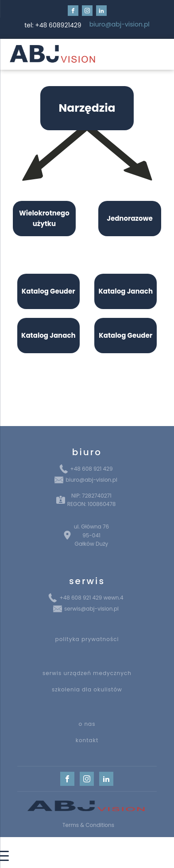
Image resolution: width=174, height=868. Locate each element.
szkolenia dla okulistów (87, 689)
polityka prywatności (87, 639)
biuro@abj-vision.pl (120, 25)
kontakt (87, 740)
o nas (87, 724)
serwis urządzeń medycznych (87, 673)
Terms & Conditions (88, 825)
